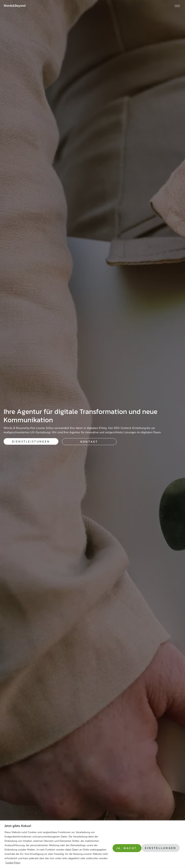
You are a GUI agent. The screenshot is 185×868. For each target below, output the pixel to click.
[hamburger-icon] (177, 6)
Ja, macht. (164, 848)
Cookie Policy (53, 863)
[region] (92, 844)
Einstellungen (126, 848)
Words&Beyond (15, 6)
